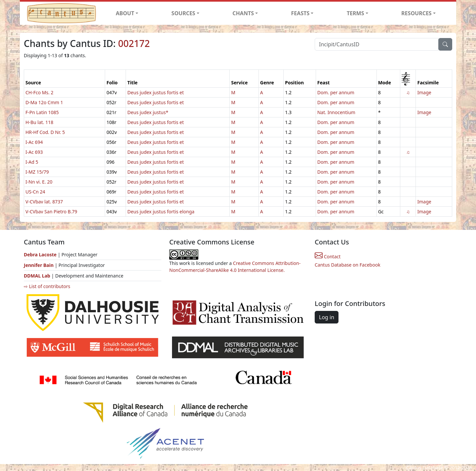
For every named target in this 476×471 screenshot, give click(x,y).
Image (424, 92)
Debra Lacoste (40, 255)
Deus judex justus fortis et (156, 92)
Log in (327, 317)
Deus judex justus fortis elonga (161, 212)
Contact (328, 257)
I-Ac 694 (34, 142)
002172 (134, 43)
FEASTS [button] (300, 13)
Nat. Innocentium (336, 112)
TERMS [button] (356, 13)
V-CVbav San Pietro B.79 (51, 212)
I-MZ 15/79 (37, 172)
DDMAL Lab (37, 276)
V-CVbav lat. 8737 (44, 202)
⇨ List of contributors (47, 286)
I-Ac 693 (34, 152)
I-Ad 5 (32, 162)
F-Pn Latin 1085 (42, 112)
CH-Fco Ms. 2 (40, 92)
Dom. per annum (336, 92)
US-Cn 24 (35, 192)
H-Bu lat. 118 (39, 122)
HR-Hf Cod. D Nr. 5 (45, 132)
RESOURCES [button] (416, 13)
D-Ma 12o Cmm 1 (44, 102)
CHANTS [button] (243, 13)
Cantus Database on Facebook (348, 265)
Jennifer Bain (39, 265)
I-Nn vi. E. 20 (39, 182)
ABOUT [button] (125, 13)
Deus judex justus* (148, 112)
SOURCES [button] (183, 13)
